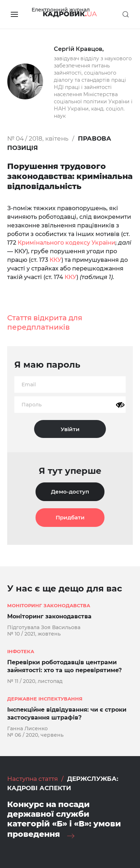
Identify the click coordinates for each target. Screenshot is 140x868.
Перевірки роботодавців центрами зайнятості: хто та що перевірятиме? (64, 666)
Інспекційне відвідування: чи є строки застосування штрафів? (67, 714)
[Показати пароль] (120, 405)
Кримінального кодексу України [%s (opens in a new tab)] (66, 243)
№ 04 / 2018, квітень (38, 138)
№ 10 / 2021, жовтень (34, 634)
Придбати (70, 517)
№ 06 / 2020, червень (35, 735)
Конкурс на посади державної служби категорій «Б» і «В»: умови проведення (64, 819)
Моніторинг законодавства (49, 616)
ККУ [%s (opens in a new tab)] (55, 260)
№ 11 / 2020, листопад (35, 681)
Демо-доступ (70, 492)
